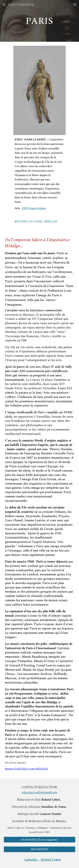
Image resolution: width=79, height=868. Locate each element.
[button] (4, 5)
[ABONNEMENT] (39, 849)
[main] (39, 21)
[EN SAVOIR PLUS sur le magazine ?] (39, 840)
